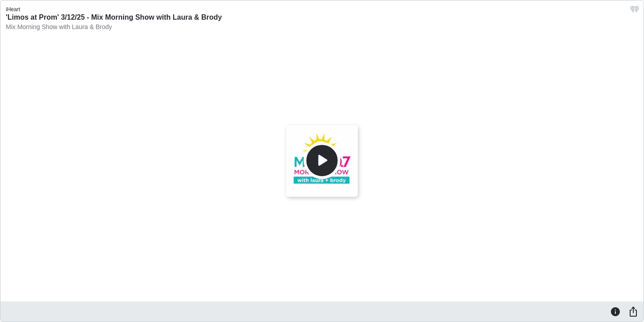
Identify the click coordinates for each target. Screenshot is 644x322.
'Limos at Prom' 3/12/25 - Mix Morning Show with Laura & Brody (114, 17)
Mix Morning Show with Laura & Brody (59, 27)
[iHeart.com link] (635, 11)
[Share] (633, 311)
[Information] (615, 311)
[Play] (322, 161)
